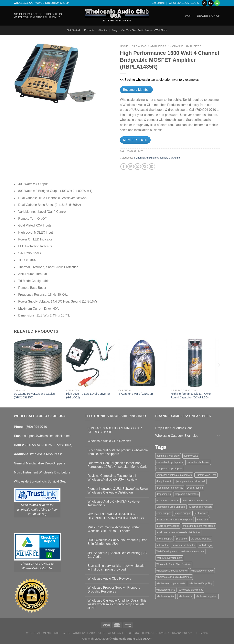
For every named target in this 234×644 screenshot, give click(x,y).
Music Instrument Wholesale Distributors (42, 472)
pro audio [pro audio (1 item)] (181, 539)
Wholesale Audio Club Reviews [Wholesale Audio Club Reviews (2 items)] (174, 564)
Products (89, 30)
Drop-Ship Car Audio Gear (174, 428)
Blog (114, 30)
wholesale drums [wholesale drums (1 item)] (166, 590)
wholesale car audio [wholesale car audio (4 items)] (202, 571)
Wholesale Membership (43, 633)
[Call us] (217, 3)
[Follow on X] (204, 3)
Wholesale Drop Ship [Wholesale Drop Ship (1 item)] (201, 583)
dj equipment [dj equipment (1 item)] (164, 481)
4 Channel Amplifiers (186, 46)
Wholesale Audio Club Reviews (109, 441)
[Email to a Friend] (138, 167)
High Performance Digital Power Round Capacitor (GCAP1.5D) (191, 396)
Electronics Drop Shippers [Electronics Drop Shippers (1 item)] (171, 507)
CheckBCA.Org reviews (36, 564)
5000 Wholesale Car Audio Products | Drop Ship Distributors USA (117, 542)
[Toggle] (218, 436)
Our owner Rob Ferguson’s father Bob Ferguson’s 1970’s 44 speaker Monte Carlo (117, 465)
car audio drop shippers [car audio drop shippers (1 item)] (170, 462)
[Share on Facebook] (124, 167)
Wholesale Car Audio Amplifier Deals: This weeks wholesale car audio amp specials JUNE (117, 604)
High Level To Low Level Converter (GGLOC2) (88, 396)
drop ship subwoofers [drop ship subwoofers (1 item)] (187, 494)
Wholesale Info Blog (123, 633)
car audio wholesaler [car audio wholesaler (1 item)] (198, 462)
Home (124, 46)
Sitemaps (201, 633)
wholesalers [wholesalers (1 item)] (185, 596)
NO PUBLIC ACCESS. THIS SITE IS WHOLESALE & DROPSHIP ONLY (38, 16)
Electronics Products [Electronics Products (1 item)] (201, 507)
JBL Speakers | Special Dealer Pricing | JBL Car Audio (118, 555)
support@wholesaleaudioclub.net (47, 436)
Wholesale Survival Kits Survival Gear (40, 481)
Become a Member (136, 90)
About (103, 30)
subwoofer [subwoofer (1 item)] (162, 545)
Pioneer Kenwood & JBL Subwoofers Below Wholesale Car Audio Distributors (118, 491)
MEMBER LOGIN (135, 140)
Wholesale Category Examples (177, 436)
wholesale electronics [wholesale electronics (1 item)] (191, 590)
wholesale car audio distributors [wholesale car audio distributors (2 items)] (174, 577)
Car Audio (139, 46)
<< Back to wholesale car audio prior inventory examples (159, 80)
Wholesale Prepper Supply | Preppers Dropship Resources (114, 589)
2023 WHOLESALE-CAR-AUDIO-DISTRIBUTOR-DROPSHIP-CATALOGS (116, 516)
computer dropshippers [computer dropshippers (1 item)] (169, 468)
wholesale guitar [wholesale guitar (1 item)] (165, 596)
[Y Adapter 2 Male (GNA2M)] (143, 363)
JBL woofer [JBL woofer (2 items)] (202, 513)
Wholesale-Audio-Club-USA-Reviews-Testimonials (114, 503)
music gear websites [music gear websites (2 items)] (168, 526)
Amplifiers (158, 46)
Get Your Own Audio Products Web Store (144, 30)
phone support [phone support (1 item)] (165, 539)
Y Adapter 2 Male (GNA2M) (136, 394)
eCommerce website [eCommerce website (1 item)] (168, 500)
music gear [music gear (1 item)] (203, 520)
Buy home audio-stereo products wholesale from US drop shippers (118, 452)
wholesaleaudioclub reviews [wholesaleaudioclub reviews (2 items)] (172, 571)
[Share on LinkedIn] (152, 167)
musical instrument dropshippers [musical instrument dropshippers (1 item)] (175, 520)
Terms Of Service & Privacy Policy (167, 633)
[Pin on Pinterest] (145, 167)
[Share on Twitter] (131, 167)
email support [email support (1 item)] (164, 513)
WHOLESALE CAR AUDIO (184, 3)
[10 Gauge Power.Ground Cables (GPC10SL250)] (38, 363)
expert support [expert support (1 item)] (183, 513)
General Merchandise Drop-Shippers (40, 463)
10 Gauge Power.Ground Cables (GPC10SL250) (34, 396)
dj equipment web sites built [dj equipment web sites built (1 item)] (190, 481)
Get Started (158, 3)
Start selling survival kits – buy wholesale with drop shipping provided (116, 568)
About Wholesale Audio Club (84, 633)
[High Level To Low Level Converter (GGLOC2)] (90, 363)
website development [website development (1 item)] (193, 551)
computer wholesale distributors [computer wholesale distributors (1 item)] (174, 475)
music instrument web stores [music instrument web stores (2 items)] (199, 526)
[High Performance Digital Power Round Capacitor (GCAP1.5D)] (195, 363)
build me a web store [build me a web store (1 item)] (168, 456)
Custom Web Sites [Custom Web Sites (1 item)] (206, 475)
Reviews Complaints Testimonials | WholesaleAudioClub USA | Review (112, 478)
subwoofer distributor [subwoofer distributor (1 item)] (184, 545)
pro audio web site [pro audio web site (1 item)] (201, 539)
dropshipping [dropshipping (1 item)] (164, 494)
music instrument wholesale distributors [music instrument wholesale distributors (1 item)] (178, 532)
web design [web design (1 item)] (205, 545)
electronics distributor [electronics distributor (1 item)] (195, 500)
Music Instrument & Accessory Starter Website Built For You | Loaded (114, 529)
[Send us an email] (211, 3)
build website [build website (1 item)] (191, 456)
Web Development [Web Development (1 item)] (167, 551)
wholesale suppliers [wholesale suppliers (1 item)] (207, 596)
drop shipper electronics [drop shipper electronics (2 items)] (170, 488)
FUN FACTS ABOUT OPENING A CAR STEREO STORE (115, 430)
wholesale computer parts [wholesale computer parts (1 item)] (171, 583)
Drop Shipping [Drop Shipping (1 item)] (195, 488)
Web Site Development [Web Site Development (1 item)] (169, 558)
